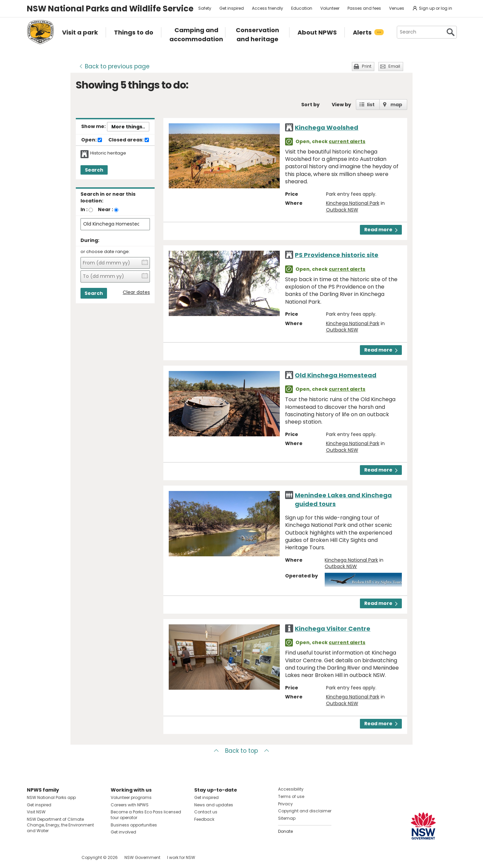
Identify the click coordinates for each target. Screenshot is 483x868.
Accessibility (291, 789)
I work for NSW (181, 857)
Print (367, 66)
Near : (105, 209)
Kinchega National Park (353, 203)
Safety (205, 8)
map (396, 105)
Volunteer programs (131, 797)
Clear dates (136, 292)
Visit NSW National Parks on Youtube (62, 857)
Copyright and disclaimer (305, 811)
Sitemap (287, 818)
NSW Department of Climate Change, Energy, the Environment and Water (60, 825)
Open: (92, 140)
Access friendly (267, 8)
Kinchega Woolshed (327, 128)
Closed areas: (129, 140)
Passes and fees (364, 8)
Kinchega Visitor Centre (333, 629)
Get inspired (232, 8)
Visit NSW (36, 812)
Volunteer (330, 8)
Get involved (123, 832)
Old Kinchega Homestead (336, 375)
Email (394, 66)
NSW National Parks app (51, 797)
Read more (381, 230)
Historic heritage (108, 153)
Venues (397, 8)
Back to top (241, 751)
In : (84, 209)
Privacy (285, 804)
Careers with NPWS (130, 805)
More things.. (128, 127)
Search (94, 170)
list (371, 105)
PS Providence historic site (337, 255)
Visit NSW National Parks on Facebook (33, 857)
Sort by (310, 105)
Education (302, 8)
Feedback (204, 819)
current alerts (347, 141)
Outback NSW (342, 210)
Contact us (206, 812)
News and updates (214, 805)
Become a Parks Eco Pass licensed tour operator (146, 815)
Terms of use (291, 796)
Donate (285, 831)
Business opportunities (134, 825)
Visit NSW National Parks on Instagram (47, 857)
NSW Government (142, 857)
